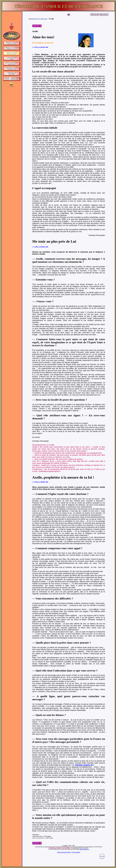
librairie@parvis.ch (84, 849)
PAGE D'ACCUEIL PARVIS (64, 852)
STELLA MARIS (76, 852)
